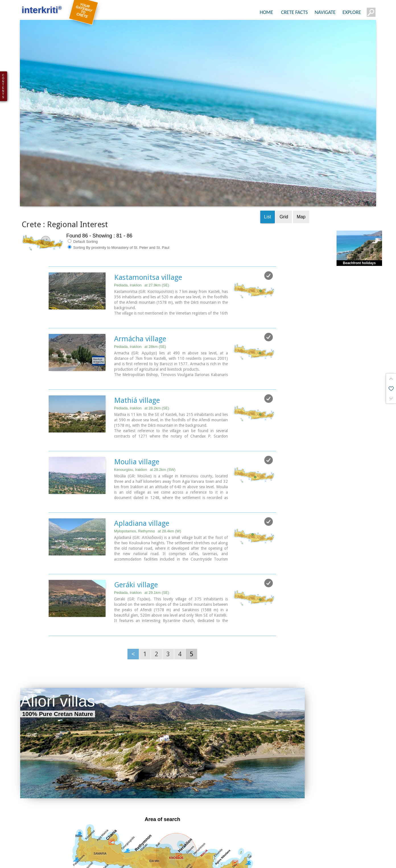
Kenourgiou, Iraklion (145, 433)
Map (301, 182)
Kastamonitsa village (148, 242)
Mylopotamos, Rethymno (148, 494)
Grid (284, 182)
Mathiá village (137, 364)
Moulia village (137, 425)
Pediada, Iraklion (142, 250)
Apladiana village (142, 486)
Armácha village (140, 303)
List (268, 182)
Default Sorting (83, 206)
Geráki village (136, 547)
